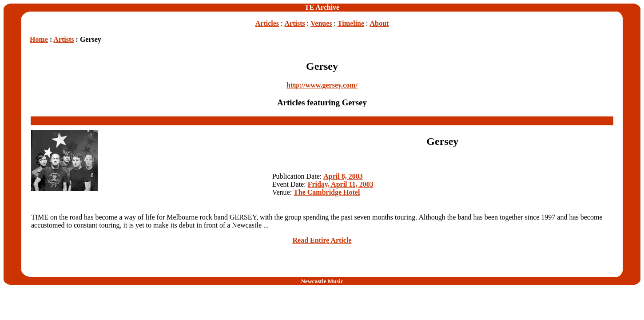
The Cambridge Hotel (327, 192)
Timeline (351, 23)
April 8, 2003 (343, 176)
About (380, 23)
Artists (295, 23)
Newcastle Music (322, 281)
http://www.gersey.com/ (322, 85)
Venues (321, 23)
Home (39, 39)
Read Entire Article (322, 240)
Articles (267, 23)
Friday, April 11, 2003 (341, 184)
